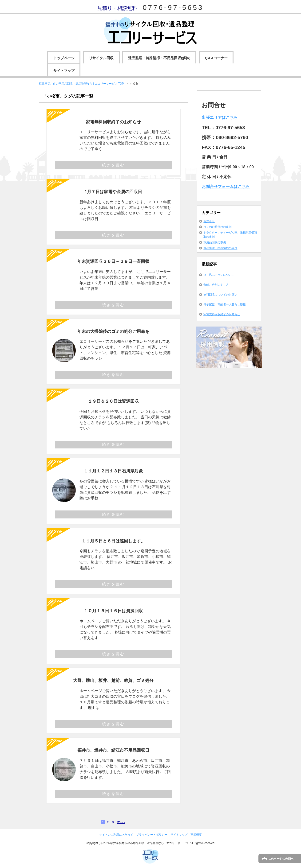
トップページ (64, 58)
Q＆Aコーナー (216, 58)
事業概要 (196, 835)
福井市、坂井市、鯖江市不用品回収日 (113, 750)
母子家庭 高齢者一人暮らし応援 (225, 304)
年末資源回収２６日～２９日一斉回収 (113, 261)
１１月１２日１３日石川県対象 (113, 471)
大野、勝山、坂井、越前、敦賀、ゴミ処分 (113, 680)
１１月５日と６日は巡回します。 (113, 541)
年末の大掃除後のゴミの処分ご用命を (113, 331)
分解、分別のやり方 (216, 285)
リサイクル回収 (101, 58)
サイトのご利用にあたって (116, 835)
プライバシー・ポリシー (152, 835)
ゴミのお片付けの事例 (218, 227)
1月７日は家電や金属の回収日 (113, 192)
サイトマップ (64, 71)
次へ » (121, 822)
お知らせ (209, 221)
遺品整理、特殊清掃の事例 (220, 248)
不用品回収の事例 (215, 242)
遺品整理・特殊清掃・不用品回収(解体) (159, 58)
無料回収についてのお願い (220, 295)
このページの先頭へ (281, 859)
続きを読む (113, 165)
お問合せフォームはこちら (226, 187)
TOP (81, 84)
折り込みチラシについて (219, 275)
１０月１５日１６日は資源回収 (113, 611)
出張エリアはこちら (220, 118)
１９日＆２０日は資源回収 (113, 401)
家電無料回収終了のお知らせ (113, 122)
